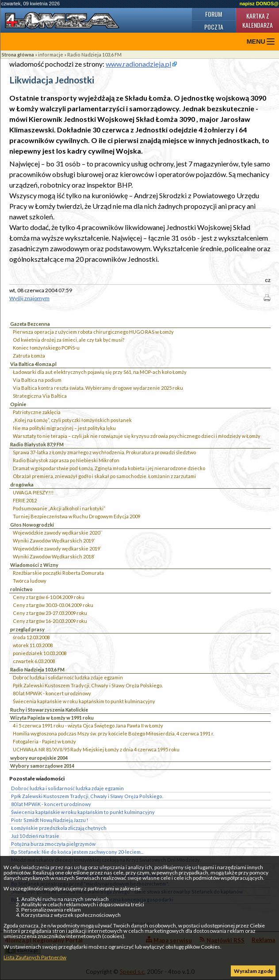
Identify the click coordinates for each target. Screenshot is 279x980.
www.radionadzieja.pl (138, 64)
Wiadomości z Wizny (34, 565)
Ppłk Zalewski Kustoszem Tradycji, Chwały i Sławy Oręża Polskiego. (88, 685)
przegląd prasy (27, 629)
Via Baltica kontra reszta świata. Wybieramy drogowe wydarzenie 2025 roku (98, 388)
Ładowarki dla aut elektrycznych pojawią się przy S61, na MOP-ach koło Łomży (100, 372)
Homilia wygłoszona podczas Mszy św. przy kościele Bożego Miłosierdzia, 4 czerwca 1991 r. (113, 733)
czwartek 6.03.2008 (34, 661)
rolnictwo (21, 589)
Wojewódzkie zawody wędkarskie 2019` (57, 548)
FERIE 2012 (25, 500)
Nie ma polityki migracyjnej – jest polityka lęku (64, 428)
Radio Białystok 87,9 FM (37, 444)
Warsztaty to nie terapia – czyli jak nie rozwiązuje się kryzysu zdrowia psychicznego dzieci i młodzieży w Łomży (137, 436)
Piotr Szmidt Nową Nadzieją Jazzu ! (50, 820)
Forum (214, 14)
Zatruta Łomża (29, 356)
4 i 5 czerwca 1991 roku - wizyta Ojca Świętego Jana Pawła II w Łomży (88, 726)
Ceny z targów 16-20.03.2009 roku (50, 621)
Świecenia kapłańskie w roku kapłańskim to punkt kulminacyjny (84, 701)
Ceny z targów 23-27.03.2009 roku (50, 613)
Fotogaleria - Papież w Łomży (44, 741)
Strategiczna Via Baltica (40, 396)
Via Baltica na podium (37, 380)
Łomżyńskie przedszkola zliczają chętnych (59, 828)
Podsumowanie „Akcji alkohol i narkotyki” (59, 508)
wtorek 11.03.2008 (33, 645)
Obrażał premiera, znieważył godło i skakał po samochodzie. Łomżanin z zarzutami (104, 476)
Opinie (18, 404)
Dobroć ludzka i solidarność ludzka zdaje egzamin (68, 677)
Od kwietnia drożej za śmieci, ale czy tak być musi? (69, 340)
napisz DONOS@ (259, 4)
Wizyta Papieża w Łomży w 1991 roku (52, 718)
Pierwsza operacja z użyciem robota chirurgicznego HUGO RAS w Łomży (93, 332)
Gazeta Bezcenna (30, 324)
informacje (51, 55)
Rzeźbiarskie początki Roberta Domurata (58, 573)
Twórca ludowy (30, 581)
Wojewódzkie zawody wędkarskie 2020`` (58, 533)
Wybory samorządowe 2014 (42, 766)
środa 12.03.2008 (31, 637)
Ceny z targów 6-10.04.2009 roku (49, 597)
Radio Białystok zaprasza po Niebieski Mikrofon (66, 460)
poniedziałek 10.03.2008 (40, 653)
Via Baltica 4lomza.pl (33, 364)
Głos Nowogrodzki (32, 525)
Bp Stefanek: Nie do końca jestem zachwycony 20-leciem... (77, 852)
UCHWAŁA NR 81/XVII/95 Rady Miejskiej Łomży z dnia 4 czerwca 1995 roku (96, 749)
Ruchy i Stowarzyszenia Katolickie (49, 710)
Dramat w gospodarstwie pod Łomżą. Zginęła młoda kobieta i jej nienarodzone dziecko (109, 468)
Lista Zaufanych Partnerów (35, 957)
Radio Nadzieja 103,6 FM (94, 55)
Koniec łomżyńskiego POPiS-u (46, 348)
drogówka (22, 484)
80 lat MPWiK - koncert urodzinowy (52, 693)
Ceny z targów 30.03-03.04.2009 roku (53, 605)
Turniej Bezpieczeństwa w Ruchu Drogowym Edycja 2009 (76, 516)
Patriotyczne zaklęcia (37, 412)
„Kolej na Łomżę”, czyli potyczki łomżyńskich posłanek (72, 420)
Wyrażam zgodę (253, 971)
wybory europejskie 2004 (39, 758)
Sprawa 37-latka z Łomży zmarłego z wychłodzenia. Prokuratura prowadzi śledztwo (104, 452)
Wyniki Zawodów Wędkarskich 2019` (54, 541)
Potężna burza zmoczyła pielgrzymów (53, 844)
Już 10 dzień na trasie (35, 836)
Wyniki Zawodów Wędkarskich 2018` (54, 556)
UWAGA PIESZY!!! (33, 492)
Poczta (214, 27)
